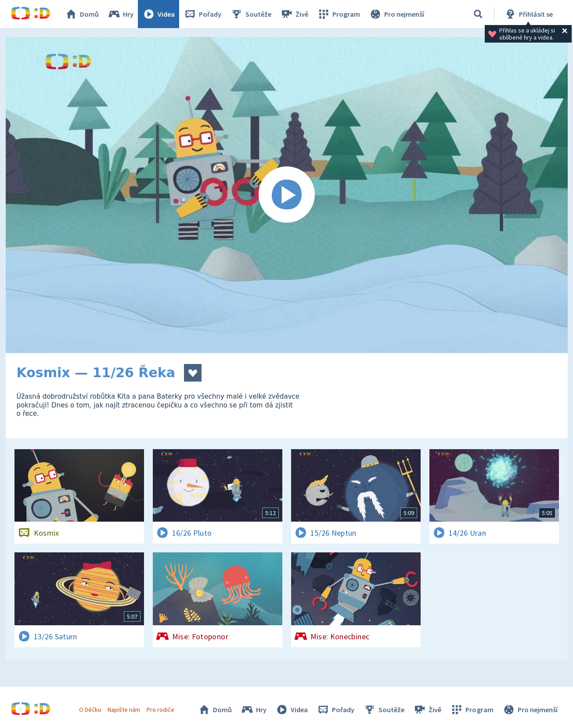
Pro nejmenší (396, 14)
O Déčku (90, 710)
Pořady (202, 14)
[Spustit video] (287, 195)
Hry (121, 14)
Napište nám (124, 710)
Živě (294, 14)
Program (339, 14)
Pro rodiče (160, 710)
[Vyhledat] (478, 14)
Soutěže (251, 14)
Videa (159, 14)
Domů (82, 14)
